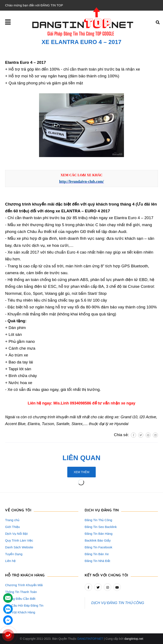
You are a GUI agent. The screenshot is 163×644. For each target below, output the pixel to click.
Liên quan (82, 458)
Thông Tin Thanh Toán (21, 592)
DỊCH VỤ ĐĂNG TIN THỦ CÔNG (118, 603)
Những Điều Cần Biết (20, 599)
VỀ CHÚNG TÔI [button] (18, 510)
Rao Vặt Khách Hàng (20, 612)
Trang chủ (12, 520)
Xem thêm (81, 472)
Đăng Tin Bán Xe (97, 554)
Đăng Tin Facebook (98, 547)
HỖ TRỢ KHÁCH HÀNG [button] (25, 575)
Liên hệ (10, 561)
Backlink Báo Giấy (98, 540)
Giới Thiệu (12, 527)
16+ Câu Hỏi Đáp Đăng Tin (24, 605)
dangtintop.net (134, 639)
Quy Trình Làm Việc (19, 540)
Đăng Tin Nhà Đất (97, 561)
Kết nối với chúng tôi (106, 575)
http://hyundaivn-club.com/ (82, 182)
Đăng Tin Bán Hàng (99, 534)
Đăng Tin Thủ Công (98, 520)
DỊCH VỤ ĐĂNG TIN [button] (102, 510)
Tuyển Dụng (14, 554)
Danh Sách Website (19, 547)
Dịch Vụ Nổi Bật (16, 534)
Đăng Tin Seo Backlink (101, 527)
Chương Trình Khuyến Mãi (24, 585)
